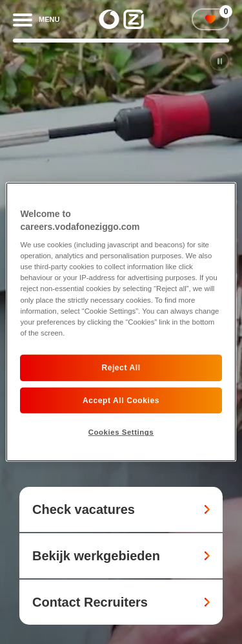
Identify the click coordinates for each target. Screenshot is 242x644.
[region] (121, 322)
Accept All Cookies (121, 400)
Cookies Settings (121, 432)
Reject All (121, 368)
